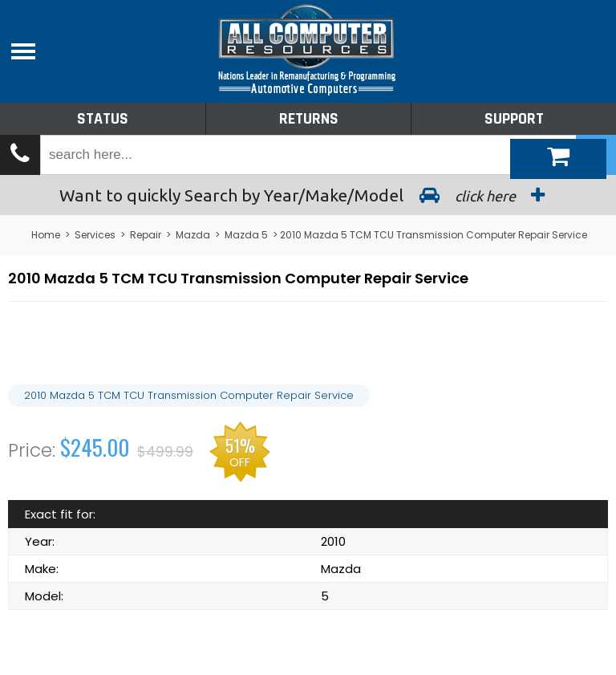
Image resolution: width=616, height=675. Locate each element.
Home (46, 235)
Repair (146, 235)
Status (103, 119)
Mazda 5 (246, 235)
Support (514, 119)
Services (95, 235)
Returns (309, 119)
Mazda (193, 235)
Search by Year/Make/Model (308, 195)
